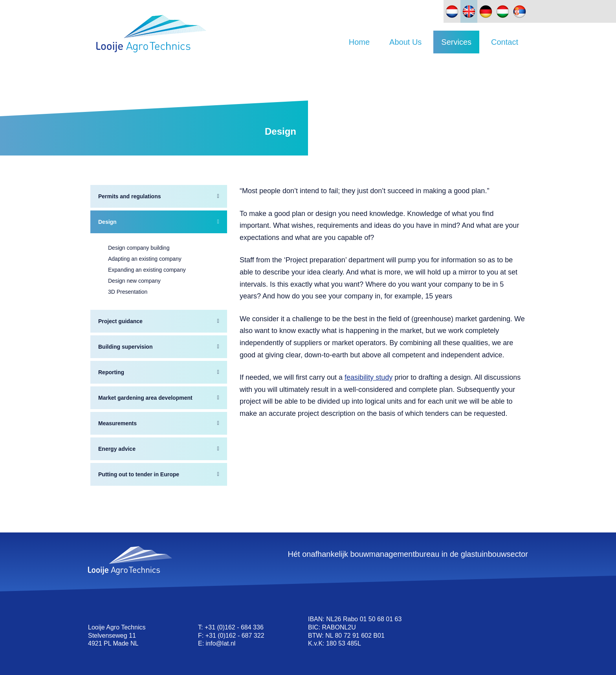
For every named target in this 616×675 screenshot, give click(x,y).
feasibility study (368, 377)
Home (359, 42)
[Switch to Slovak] (520, 11)
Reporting (111, 372)
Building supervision (125, 347)
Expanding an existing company (147, 270)
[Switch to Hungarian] (503, 11)
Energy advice (117, 449)
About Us (405, 42)
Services (456, 42)
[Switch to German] (486, 11)
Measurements (117, 423)
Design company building (139, 248)
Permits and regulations (129, 196)
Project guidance (120, 321)
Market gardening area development (145, 398)
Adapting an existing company (145, 259)
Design (107, 222)
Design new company (134, 281)
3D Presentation (128, 292)
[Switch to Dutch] (452, 11)
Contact (505, 42)
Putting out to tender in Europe (139, 474)
